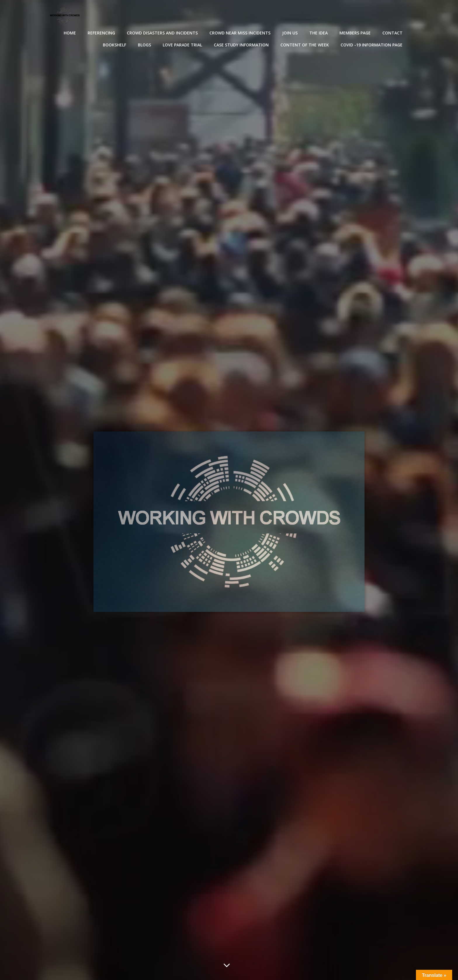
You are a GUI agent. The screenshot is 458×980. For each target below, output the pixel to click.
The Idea (319, 32)
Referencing (102, 32)
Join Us (290, 32)
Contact (393, 32)
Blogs (145, 44)
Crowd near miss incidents (241, 32)
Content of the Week (305, 44)
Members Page (356, 32)
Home (70, 32)
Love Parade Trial (183, 44)
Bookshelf (115, 44)
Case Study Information (242, 44)
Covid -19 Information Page (372, 44)
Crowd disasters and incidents (163, 32)
